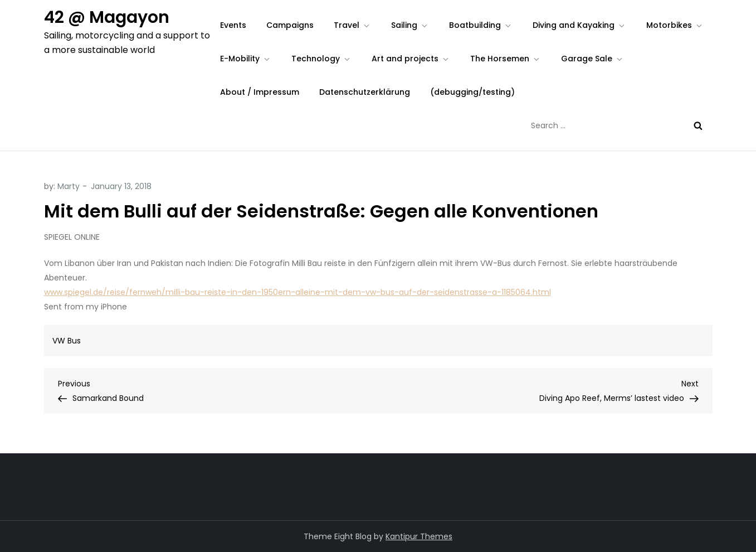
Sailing (410, 25)
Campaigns (290, 25)
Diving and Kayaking (579, 25)
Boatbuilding (481, 25)
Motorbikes (675, 25)
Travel (352, 25)
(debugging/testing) (472, 92)
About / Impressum (260, 92)
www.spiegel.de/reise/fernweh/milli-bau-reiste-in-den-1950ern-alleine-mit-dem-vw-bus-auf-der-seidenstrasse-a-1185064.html (297, 292)
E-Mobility (246, 59)
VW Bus (67, 341)
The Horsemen (506, 59)
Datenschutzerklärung (365, 92)
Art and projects (411, 59)
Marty (69, 186)
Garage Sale (592, 59)
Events (233, 25)
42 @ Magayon (107, 17)
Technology (321, 59)
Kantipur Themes (419, 536)
